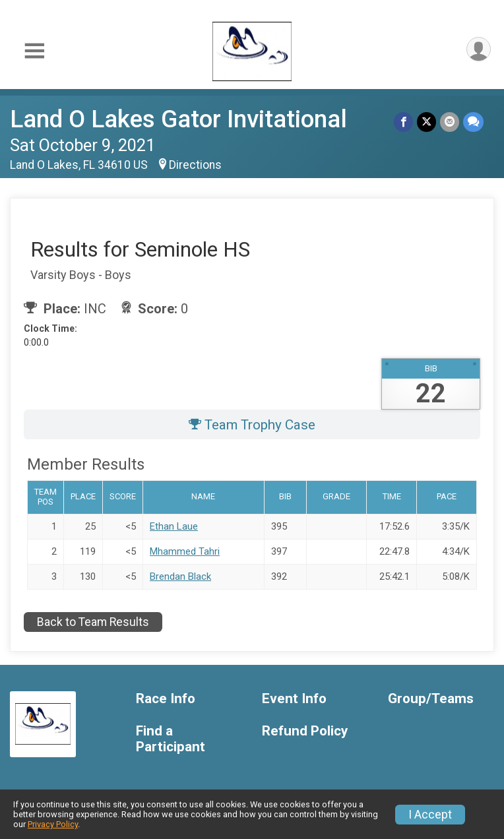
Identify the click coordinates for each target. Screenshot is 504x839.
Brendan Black (180, 576)
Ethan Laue (174, 526)
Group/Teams (431, 699)
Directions (195, 165)
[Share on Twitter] (426, 122)
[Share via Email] (450, 122)
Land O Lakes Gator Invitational (178, 119)
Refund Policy (305, 731)
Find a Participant (171, 739)
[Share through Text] (473, 122)
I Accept (430, 815)
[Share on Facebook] (403, 122)
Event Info (294, 699)
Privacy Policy (53, 824)
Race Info (166, 699)
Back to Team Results (93, 622)
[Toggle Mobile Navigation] (34, 52)
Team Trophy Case (252, 425)
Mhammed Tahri (185, 551)
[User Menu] (479, 49)
